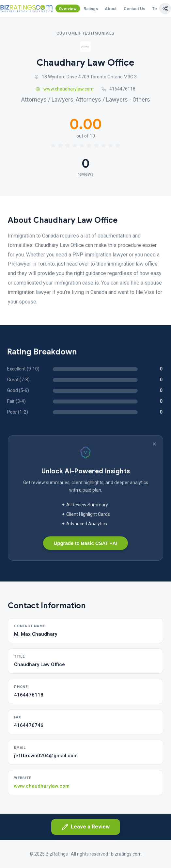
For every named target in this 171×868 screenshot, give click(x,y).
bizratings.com (126, 854)
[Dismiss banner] (154, 444)
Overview (68, 9)
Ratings (91, 9)
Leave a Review (86, 827)
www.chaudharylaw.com (65, 89)
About (111, 9)
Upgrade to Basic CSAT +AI (85, 543)
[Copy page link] (165, 8)
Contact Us (134, 9)
